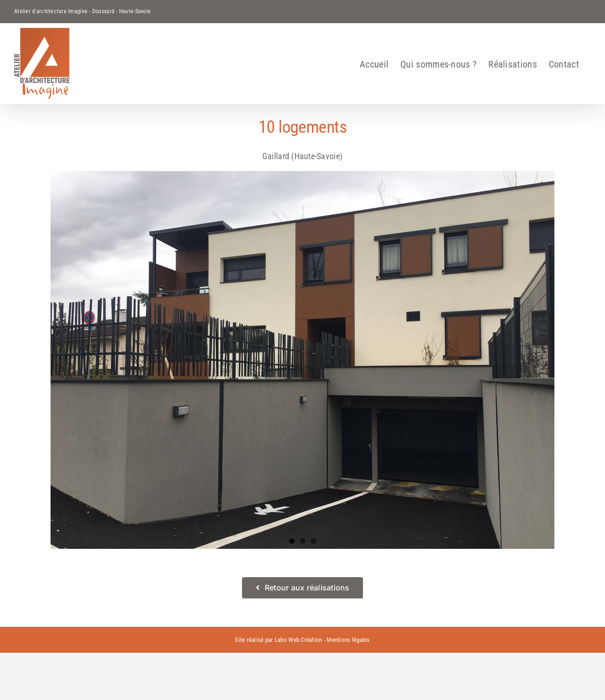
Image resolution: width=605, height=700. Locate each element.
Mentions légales (348, 640)
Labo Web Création (298, 640)
